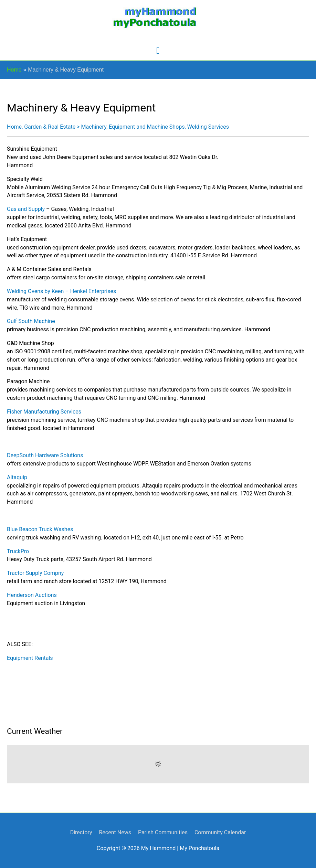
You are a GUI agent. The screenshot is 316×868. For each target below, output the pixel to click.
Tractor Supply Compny (35, 573)
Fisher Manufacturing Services (44, 412)
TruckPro (18, 551)
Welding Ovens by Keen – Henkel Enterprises (61, 291)
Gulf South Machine (31, 321)
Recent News (115, 832)
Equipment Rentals (30, 658)
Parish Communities (163, 832)
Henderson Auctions (32, 595)
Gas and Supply (26, 209)
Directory (81, 832)
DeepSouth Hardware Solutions (45, 455)
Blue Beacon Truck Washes (40, 529)
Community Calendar (220, 832)
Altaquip (17, 477)
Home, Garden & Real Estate (41, 127)
